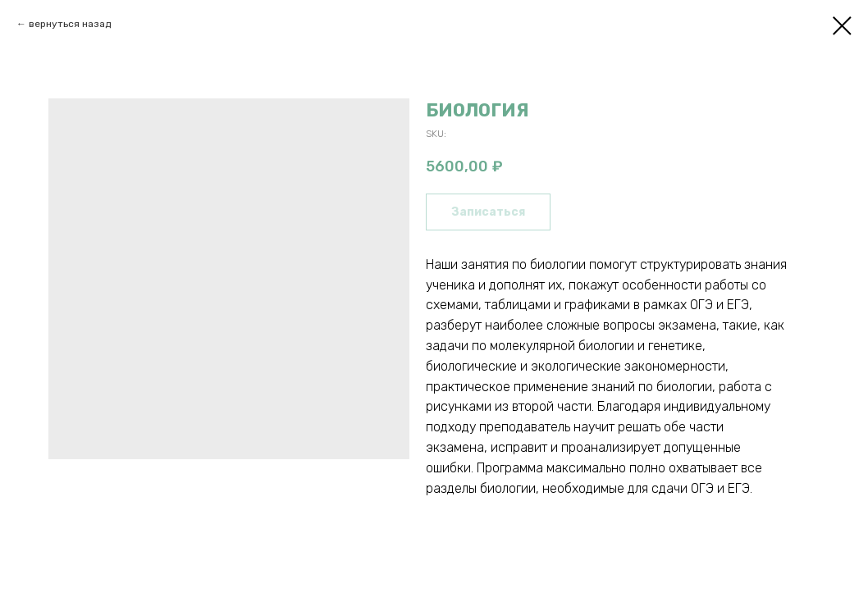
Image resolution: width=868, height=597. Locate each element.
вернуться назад (70, 24)
